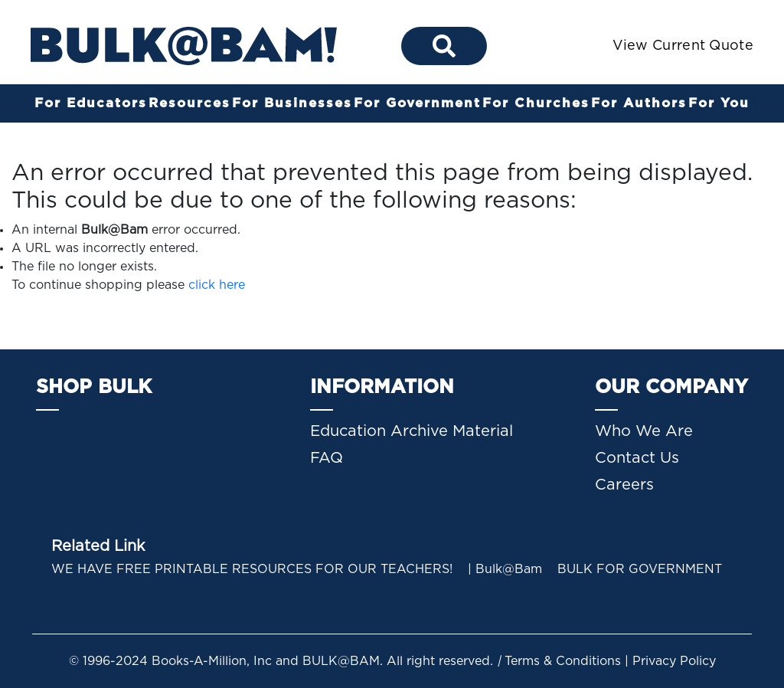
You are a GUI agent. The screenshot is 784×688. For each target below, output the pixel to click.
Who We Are (644, 431)
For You (719, 103)
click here (217, 285)
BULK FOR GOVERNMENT (640, 569)
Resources (189, 103)
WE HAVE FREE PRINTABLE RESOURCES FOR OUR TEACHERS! (252, 569)
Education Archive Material (412, 431)
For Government (417, 103)
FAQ (327, 458)
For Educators (91, 103)
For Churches (536, 103)
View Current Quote (683, 46)
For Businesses (292, 103)
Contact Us (637, 458)
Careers (624, 485)
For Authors (639, 103)
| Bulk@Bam (505, 569)
